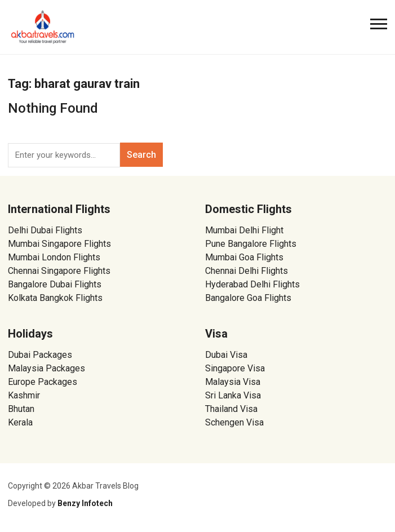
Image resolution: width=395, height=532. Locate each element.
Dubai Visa (226, 355)
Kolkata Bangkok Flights (55, 298)
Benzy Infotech (85, 503)
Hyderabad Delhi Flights (252, 284)
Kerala (20, 422)
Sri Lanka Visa (234, 395)
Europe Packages (43, 382)
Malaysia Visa (233, 382)
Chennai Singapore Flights (59, 271)
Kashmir (24, 395)
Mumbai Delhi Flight (244, 230)
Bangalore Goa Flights (248, 298)
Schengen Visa (234, 422)
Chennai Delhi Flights (247, 271)
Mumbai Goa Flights (244, 257)
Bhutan (21, 409)
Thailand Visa (231, 409)
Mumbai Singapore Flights (59, 244)
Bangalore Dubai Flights (55, 284)
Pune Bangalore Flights (251, 244)
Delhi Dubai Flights (45, 230)
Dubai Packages (40, 355)
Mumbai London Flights (54, 257)
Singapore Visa (235, 368)
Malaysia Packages (46, 368)
